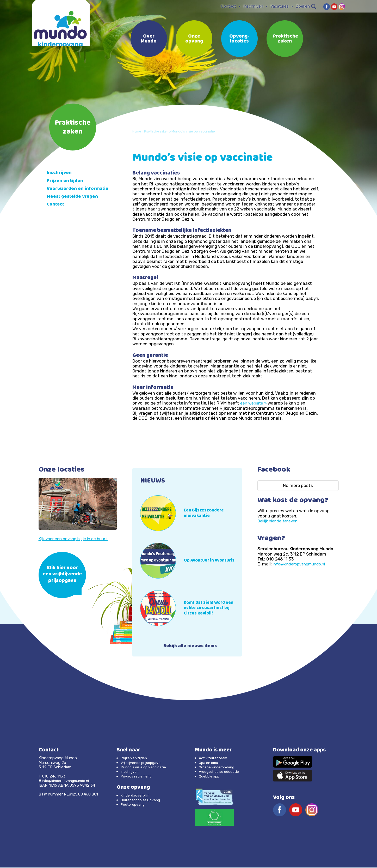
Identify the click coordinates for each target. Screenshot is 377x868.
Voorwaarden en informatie (67, 192)
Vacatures (280, 6)
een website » (254, 403)
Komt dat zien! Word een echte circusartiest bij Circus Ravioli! (212, 608)
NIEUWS (154, 481)
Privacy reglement (137, 776)
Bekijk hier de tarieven (280, 521)
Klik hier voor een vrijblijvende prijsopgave (62, 575)
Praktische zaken (286, 39)
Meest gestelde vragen (75, 202)
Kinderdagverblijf (136, 796)
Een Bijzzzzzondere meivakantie (206, 513)
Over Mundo (149, 39)
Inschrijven (253, 6)
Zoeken (306, 6)
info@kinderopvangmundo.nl (302, 564)
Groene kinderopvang (218, 768)
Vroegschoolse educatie (221, 772)
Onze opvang (194, 39)
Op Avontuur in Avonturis (201, 560)
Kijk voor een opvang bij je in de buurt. (77, 539)
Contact (228, 6)
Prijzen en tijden (66, 181)
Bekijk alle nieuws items (190, 647)
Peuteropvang (134, 805)
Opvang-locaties (239, 39)
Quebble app (210, 776)
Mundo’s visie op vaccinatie (145, 768)
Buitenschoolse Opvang (142, 800)
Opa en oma (210, 763)
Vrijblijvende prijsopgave (143, 763)
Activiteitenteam (214, 758)
